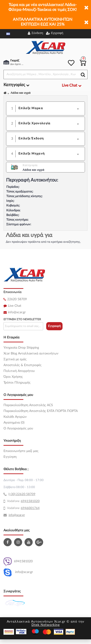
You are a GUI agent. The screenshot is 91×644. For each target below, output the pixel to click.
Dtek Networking (46, 625)
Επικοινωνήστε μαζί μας (21, 451)
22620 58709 (17, 299)
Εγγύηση (10, 457)
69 (23, 501)
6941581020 (18, 562)
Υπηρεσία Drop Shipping (21, 348)
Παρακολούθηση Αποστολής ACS (28, 405)
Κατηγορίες (16, 85)
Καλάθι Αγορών (15, 417)
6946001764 (30, 508)
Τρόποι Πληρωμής (17, 383)
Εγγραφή (54, 326)
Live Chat (15, 306)
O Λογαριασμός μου (18, 428)
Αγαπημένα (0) (14, 423)
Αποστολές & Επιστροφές (23, 365)
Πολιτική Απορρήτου (19, 371)
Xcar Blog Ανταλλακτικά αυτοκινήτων (31, 354)
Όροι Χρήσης (13, 377)
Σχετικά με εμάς (15, 359)
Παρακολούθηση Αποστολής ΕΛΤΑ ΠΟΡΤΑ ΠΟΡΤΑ (41, 411)
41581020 (32, 501)
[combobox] (50, 108)
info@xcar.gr (17, 312)
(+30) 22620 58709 (22, 494)
